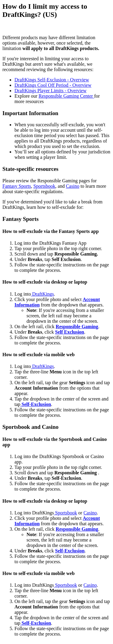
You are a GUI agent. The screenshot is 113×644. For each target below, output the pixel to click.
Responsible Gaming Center (66, 96)
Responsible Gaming (77, 529)
